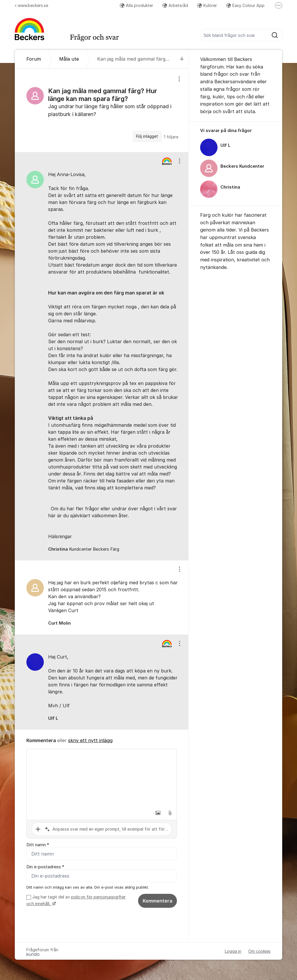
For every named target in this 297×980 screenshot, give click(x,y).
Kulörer (207, 5)
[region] (102, 110)
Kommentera (157, 901)
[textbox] (102, 778)
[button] (158, 813)
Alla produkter (136, 5)
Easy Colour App (245, 5)
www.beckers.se (31, 5)
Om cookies (259, 951)
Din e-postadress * (45, 867)
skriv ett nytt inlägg (90, 740)
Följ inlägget (147, 136)
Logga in (233, 951)
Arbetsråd (175, 5)
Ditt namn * (38, 845)
